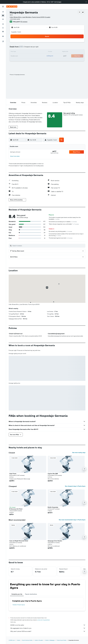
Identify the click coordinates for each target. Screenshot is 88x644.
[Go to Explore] (3, 24)
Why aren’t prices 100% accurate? (48, 631)
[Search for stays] (3, 15)
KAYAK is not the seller (48, 625)
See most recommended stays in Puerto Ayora (72, 520)
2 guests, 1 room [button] (16, 32)
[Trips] (3, 36)
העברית (59, 2)
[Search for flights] (3, 12)
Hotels (18, 640)
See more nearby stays (79, 453)
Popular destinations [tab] (31, 594)
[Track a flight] (3, 28)
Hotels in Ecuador (39, 640)
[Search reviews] (48, 246)
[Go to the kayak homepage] (12, 7)
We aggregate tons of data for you (48, 628)
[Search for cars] (3, 19)
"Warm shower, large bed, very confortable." (64, 224)
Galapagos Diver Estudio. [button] (55, 541)
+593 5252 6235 (15, 19)
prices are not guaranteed (43, 620)
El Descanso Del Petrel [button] (16, 509)
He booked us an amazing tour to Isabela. (63, 222)
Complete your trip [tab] (17, 594)
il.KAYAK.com (12, 640)
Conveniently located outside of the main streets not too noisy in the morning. (66, 235)
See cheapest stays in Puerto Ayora (75, 486)
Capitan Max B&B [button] (53, 474)
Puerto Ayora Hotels (62, 640)
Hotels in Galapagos (50, 640)
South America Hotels (27, 640)
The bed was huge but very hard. (61, 238)
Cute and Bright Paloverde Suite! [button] (19, 541)
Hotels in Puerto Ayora (19, 605)
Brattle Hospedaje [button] (53, 507)
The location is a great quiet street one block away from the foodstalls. (65, 218)
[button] (86, 2)
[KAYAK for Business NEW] (3, 31)
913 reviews (24, 22)
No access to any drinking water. (60, 231)
